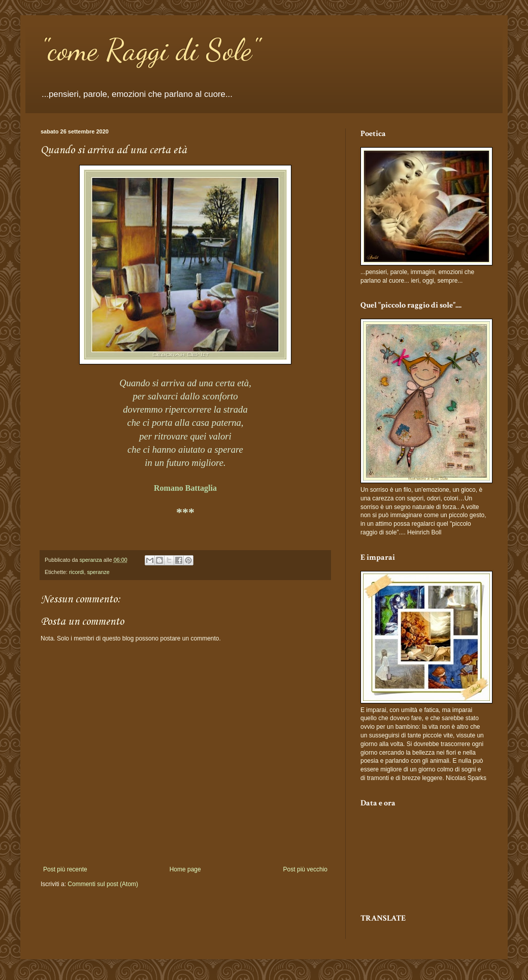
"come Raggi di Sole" (150, 50)
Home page (185, 869)
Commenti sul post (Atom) (103, 884)
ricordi (76, 572)
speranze (98, 572)
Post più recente (65, 869)
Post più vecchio (305, 869)
